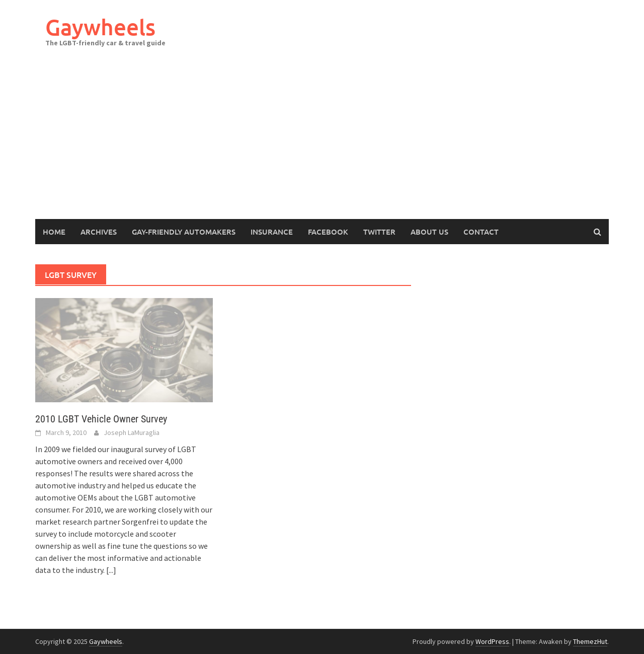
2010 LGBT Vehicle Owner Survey (101, 419)
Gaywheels (100, 27)
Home (54, 232)
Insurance (272, 232)
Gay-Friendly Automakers (184, 232)
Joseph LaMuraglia (132, 432)
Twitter (379, 232)
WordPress (492, 641)
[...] (111, 570)
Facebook (328, 232)
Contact (481, 232)
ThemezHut (590, 641)
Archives (99, 232)
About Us (429, 232)
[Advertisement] (322, 143)
